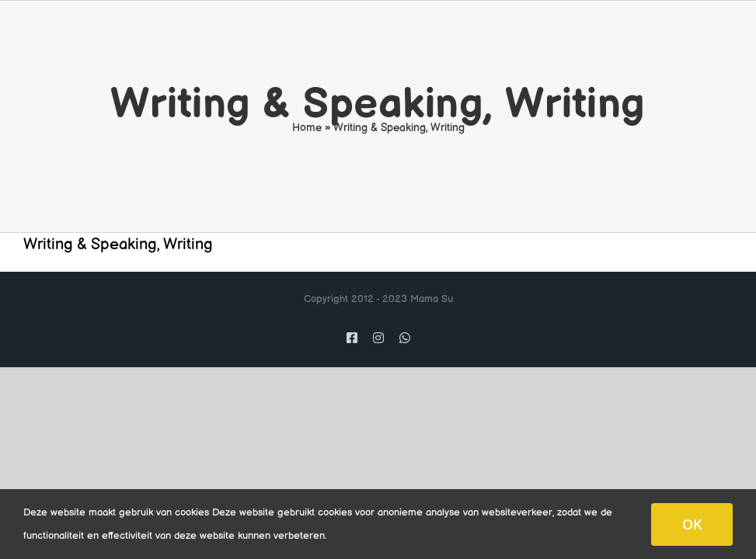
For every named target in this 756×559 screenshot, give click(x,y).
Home (307, 128)
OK (692, 524)
